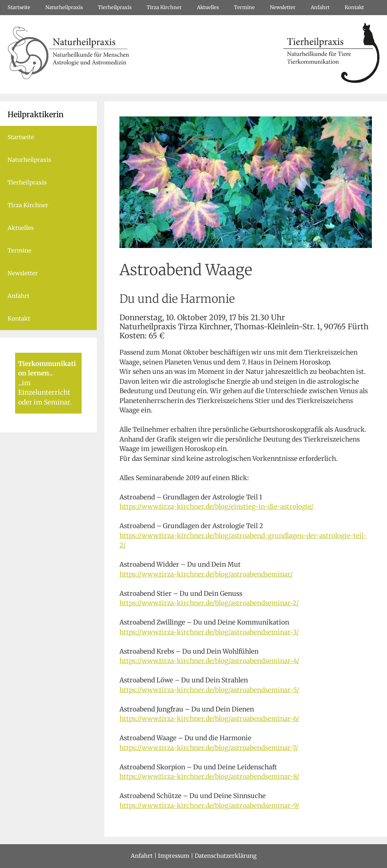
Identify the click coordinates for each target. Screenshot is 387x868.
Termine (244, 7)
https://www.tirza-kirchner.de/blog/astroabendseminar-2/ (209, 603)
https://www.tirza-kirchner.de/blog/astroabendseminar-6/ (209, 719)
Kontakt (354, 7)
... (51, 373)
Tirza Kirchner (164, 7)
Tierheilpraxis (115, 7)
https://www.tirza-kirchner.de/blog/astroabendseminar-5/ (209, 690)
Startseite (19, 7)
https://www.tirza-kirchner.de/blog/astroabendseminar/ (206, 574)
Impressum (174, 856)
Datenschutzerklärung (226, 856)
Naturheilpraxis (64, 7)
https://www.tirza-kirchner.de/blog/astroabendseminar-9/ (209, 806)
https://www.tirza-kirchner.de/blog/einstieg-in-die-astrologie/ (217, 507)
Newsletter (283, 7)
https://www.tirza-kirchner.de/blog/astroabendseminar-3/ (209, 632)
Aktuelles (208, 7)
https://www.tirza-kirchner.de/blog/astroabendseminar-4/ (209, 661)
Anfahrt (320, 7)
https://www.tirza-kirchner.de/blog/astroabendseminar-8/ (209, 777)
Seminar (57, 402)
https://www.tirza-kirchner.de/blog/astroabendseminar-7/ (209, 748)
